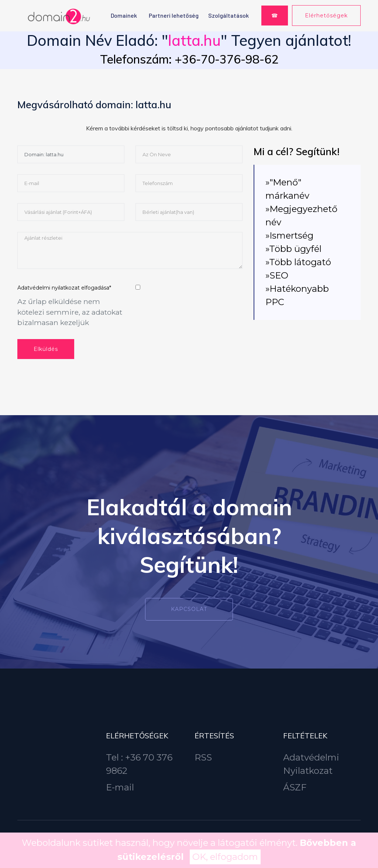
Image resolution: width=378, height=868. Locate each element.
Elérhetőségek (326, 16)
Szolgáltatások (228, 15)
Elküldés (46, 349)
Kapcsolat (189, 609)
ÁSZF (295, 787)
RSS (203, 757)
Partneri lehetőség (174, 15)
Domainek (124, 15)
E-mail (120, 787)
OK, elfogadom (225, 857)
